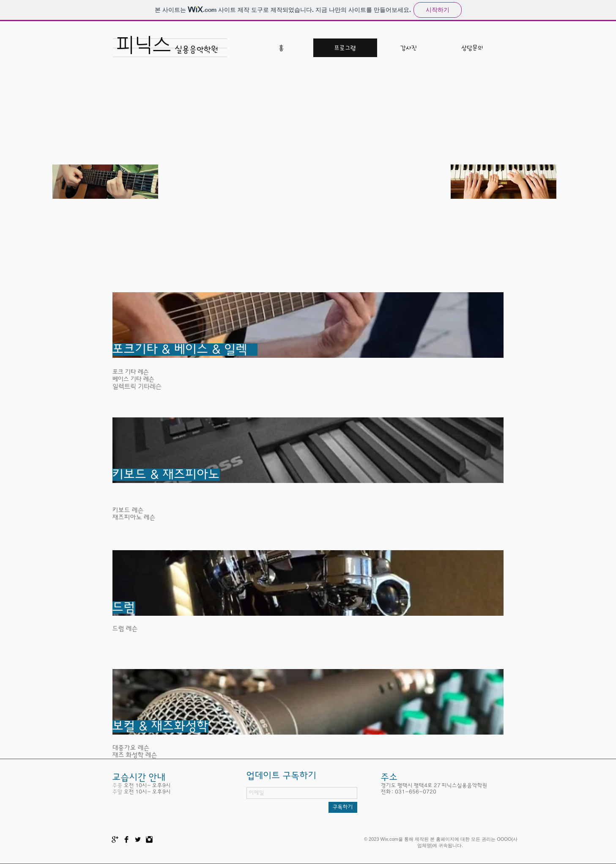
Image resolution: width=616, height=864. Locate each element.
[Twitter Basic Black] (138, 839)
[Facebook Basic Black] (126, 839)
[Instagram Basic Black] (149, 839)
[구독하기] (343, 807)
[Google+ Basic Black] (115, 839)
